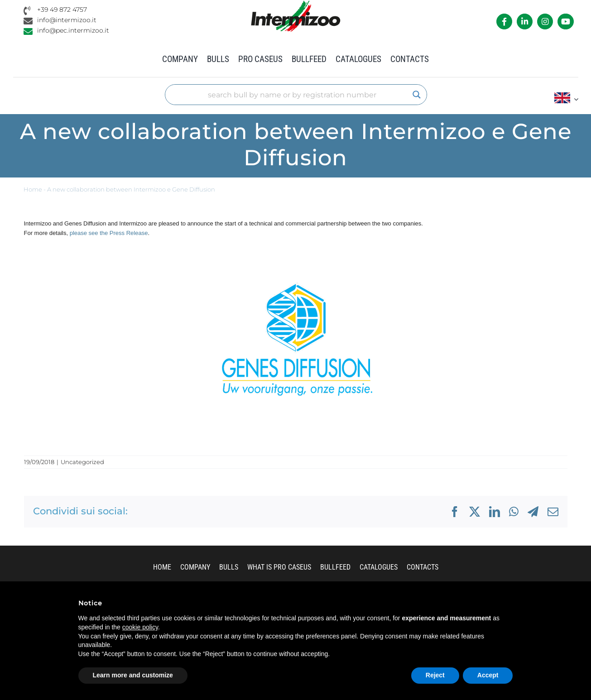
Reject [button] (435, 675)
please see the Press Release (109, 233)
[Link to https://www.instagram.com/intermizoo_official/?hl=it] (545, 22)
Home (33, 189)
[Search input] (292, 95)
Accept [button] (488, 675)
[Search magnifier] (417, 95)
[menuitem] (566, 99)
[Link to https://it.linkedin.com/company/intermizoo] (525, 22)
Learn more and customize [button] (133, 675)
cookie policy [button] (140, 627)
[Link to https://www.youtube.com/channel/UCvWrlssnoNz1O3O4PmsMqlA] (565, 22)
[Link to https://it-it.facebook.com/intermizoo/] (504, 22)
